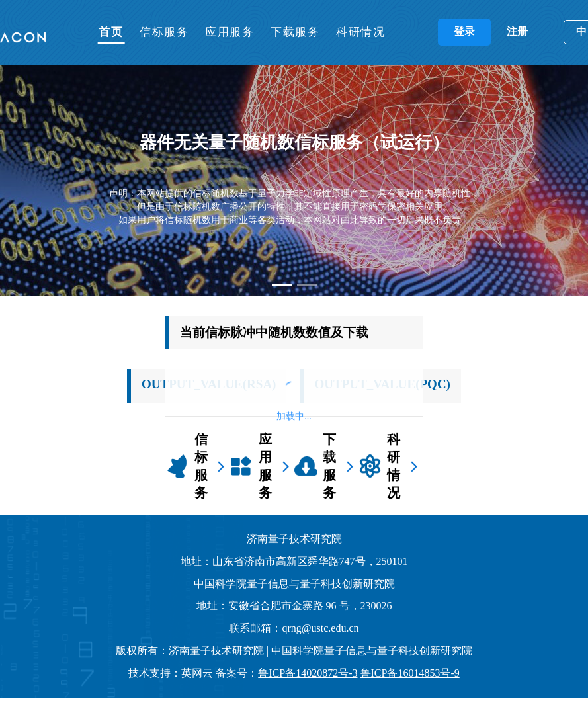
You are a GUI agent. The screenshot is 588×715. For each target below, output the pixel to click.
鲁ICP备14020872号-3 (308, 673)
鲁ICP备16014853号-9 (410, 673)
